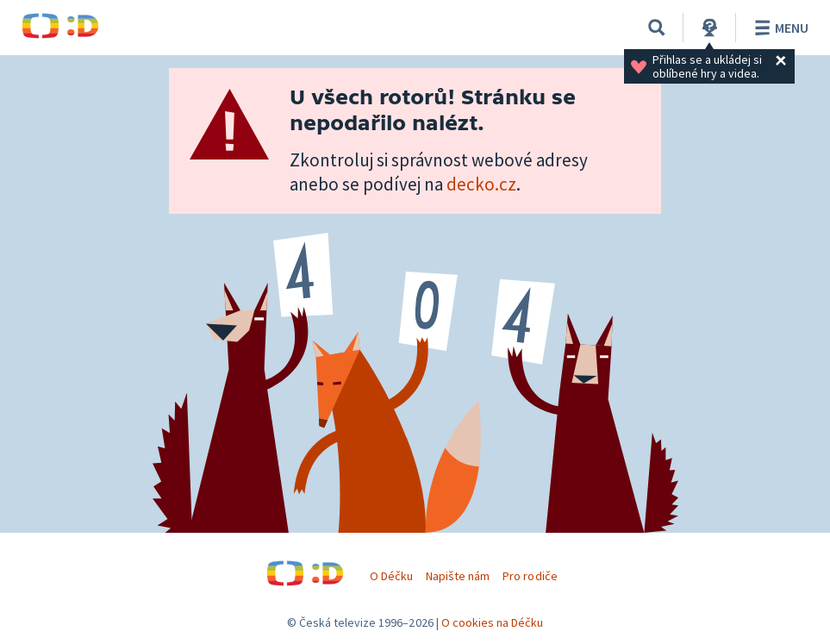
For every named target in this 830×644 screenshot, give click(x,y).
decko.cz (481, 184)
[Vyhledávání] (657, 28)
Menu (779, 28)
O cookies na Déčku (493, 622)
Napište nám (458, 576)
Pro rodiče (530, 576)
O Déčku (391, 576)
